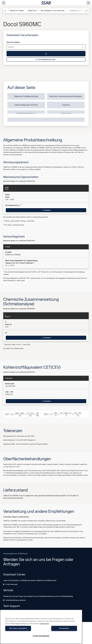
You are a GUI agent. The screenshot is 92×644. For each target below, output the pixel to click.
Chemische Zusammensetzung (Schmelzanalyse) (67, 96)
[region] (41, 627)
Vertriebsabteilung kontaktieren (15, 600)
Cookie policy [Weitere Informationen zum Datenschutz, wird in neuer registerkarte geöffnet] (44, 624)
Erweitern (46, 210)
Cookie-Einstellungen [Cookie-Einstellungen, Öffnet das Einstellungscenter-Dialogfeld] (41, 636)
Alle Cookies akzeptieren (23, 628)
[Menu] (88, 3)
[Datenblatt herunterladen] (46, 54)
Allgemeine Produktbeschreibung (26, 96)
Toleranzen (66, 105)
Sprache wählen (13, 42)
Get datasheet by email (46, 59)
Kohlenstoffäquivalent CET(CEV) (26, 105)
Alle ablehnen (60, 628)
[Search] (4, 3)
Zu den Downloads (10, 584)
